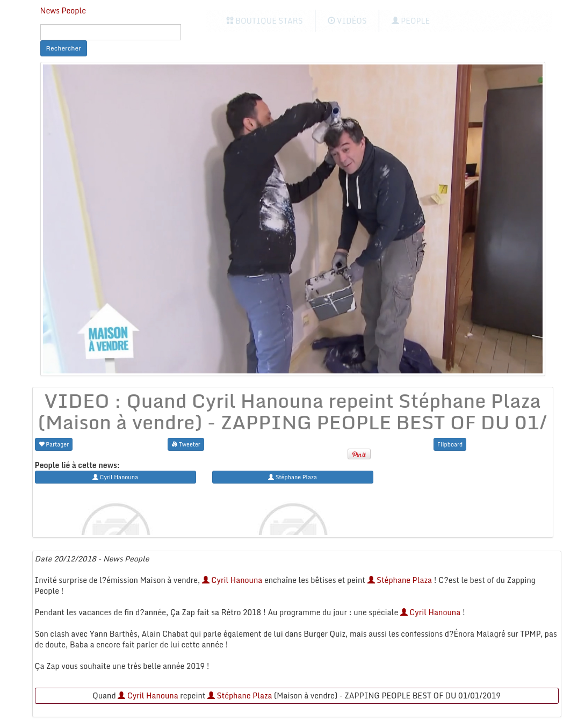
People (411, 21)
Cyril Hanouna (232, 580)
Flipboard (450, 444)
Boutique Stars (265, 21)
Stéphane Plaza (400, 580)
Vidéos (347, 21)
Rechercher (64, 48)
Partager (54, 444)
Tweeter (186, 444)
